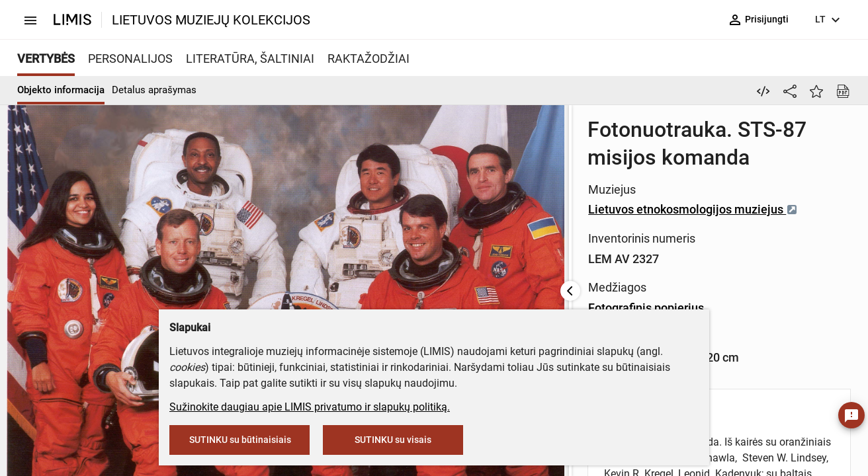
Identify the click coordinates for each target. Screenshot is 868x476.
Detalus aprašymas (154, 90)
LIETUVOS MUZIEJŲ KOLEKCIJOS (211, 20)
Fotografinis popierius (526, 225)
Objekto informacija (61, 90)
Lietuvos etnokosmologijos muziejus (573, 166)
